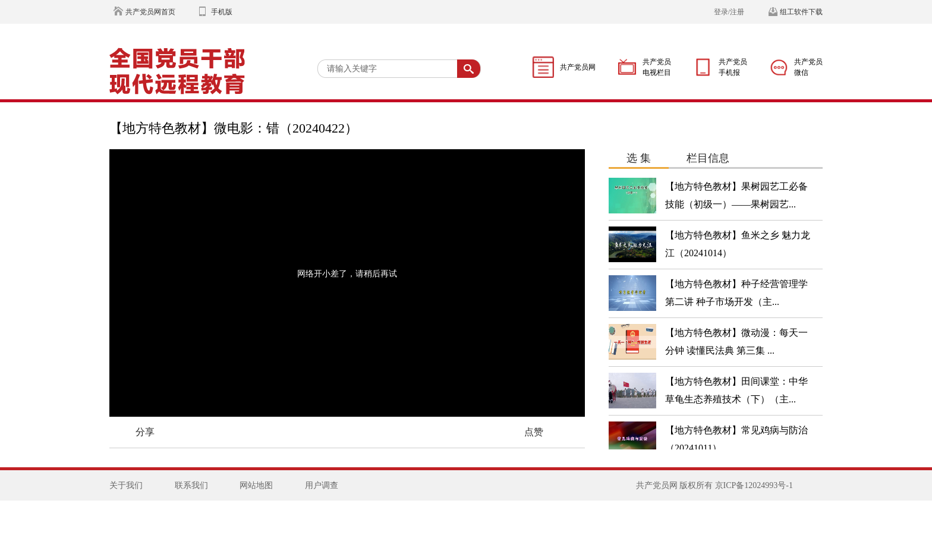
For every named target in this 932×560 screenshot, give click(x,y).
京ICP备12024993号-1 (754, 485)
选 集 (639, 158)
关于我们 (126, 485)
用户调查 (322, 485)
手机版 (222, 12)
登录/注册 (729, 12)
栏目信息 (708, 158)
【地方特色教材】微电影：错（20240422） (234, 128)
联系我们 (191, 485)
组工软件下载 (801, 12)
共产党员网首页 (150, 12)
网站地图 (256, 485)
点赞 (534, 432)
